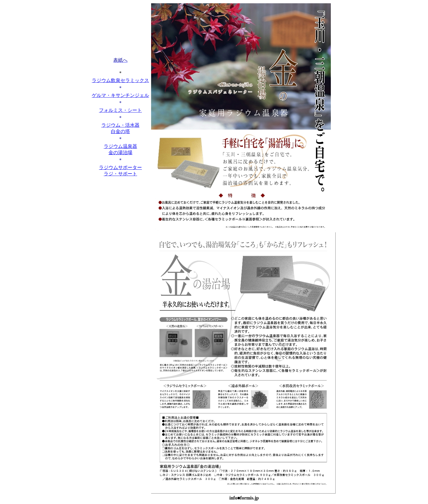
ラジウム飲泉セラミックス (120, 80)
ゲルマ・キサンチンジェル (120, 95)
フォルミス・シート (120, 110)
